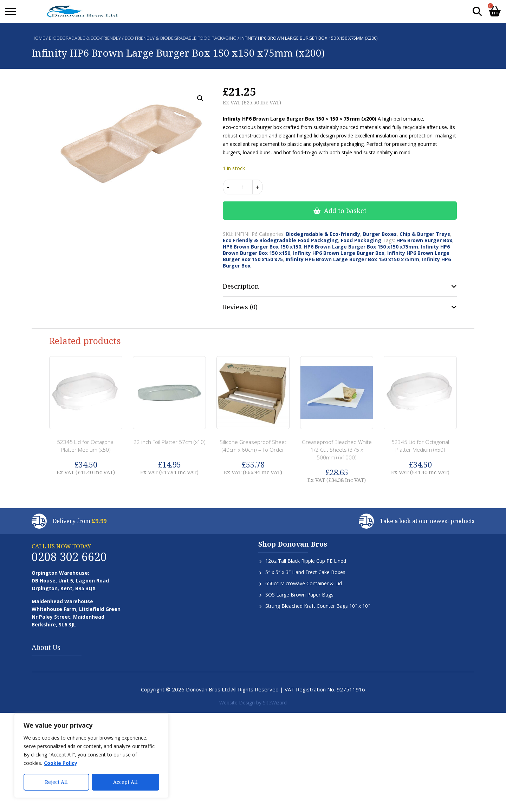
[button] (200, 98)
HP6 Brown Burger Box (424, 240)
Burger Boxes (380, 234)
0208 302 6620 (69, 557)
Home (38, 38)
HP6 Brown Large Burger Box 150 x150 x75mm (361, 247)
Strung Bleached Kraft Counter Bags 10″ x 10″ (318, 606)
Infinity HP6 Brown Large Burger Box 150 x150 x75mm (352, 259)
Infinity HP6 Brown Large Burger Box (339, 253)
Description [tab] (241, 286)
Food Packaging (361, 240)
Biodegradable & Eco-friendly (85, 38)
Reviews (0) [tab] (240, 307)
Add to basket (345, 211)
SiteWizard (275, 703)
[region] (91, 756)
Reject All (56, 782)
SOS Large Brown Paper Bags (299, 595)
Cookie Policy (61, 764)
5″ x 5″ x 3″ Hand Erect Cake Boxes (305, 572)
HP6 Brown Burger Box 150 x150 (262, 247)
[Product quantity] (243, 187)
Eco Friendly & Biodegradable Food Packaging (181, 38)
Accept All (125, 782)
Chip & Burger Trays (425, 234)
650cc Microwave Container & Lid (304, 583)
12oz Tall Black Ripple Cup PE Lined (306, 561)
